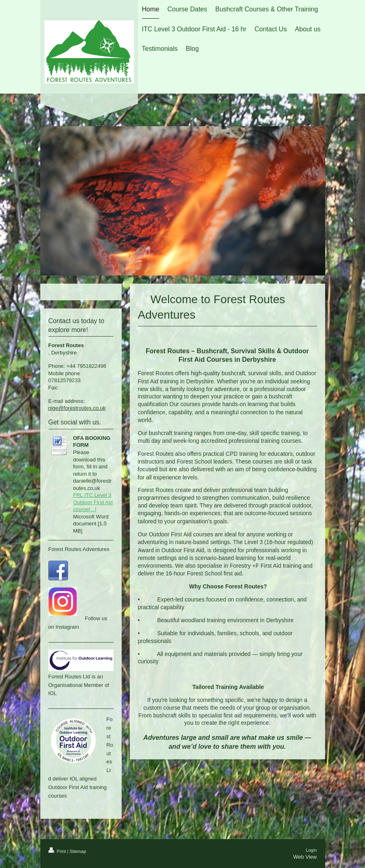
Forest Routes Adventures (79, 549)
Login (311, 850)
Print (58, 851)
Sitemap (78, 851)
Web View (305, 857)
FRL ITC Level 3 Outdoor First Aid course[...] (93, 502)
